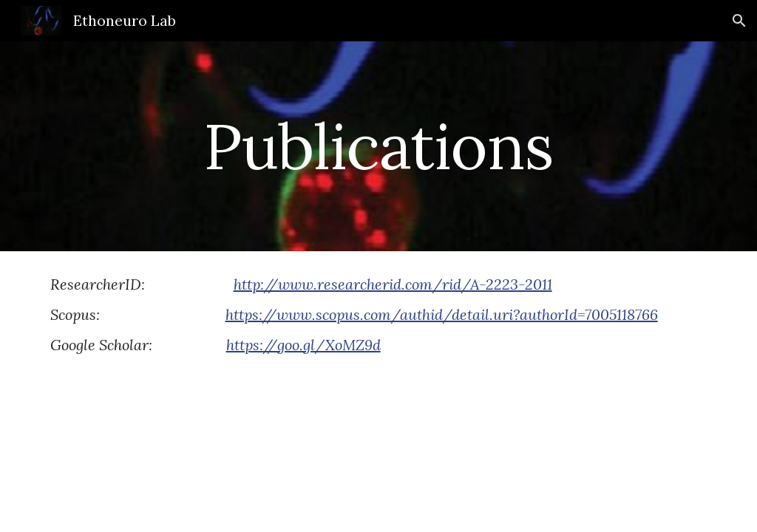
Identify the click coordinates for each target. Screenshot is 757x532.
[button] (739, 21)
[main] (378, 146)
